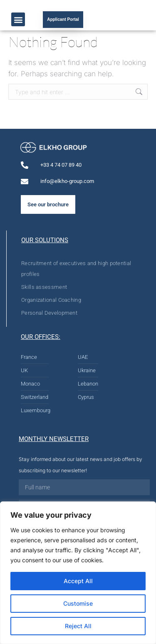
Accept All (78, 581)
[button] (18, 19)
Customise (78, 603)
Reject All (78, 626)
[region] (78, 573)
